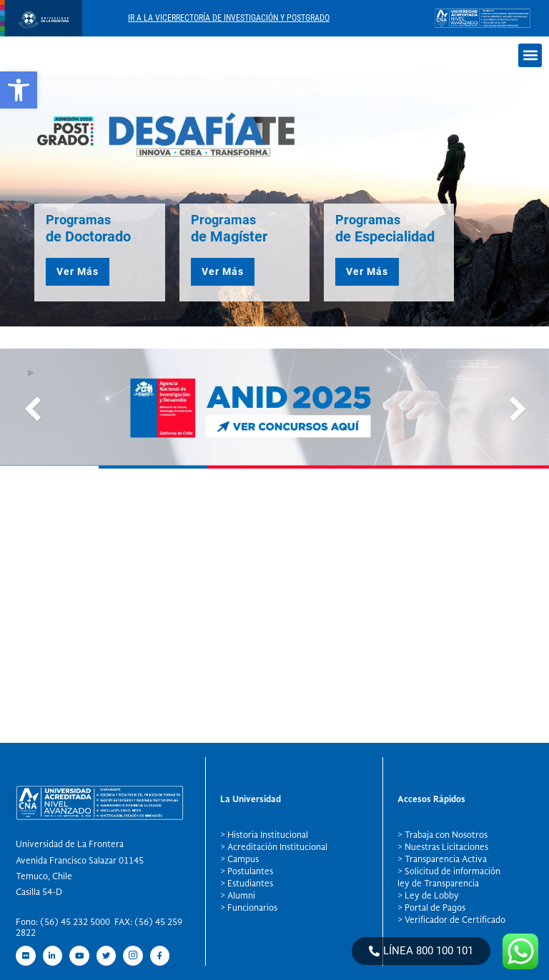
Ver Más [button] (78, 271)
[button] (19, 90)
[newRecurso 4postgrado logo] (41, 32)
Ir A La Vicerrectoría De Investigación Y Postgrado (229, 18)
